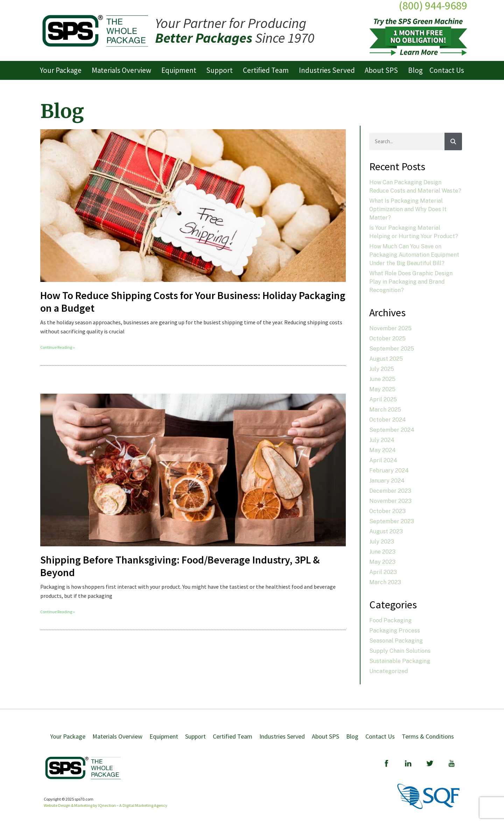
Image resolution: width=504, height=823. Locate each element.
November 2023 (390, 501)
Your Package (62, 70)
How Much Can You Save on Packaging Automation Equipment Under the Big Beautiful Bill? (414, 255)
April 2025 (383, 399)
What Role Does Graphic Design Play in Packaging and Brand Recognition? (411, 282)
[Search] (453, 141)
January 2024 (387, 481)
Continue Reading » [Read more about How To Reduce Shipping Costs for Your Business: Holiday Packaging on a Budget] (58, 347)
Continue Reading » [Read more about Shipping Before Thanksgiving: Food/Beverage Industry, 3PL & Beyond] (58, 612)
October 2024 (388, 420)
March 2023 (385, 582)
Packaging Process (395, 631)
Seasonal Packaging (396, 641)
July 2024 (382, 440)
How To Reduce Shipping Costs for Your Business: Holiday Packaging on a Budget (193, 302)
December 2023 (390, 491)
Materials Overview (123, 70)
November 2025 (390, 328)
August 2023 (386, 531)
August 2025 (386, 359)
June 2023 (382, 552)
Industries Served (329, 70)
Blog (415, 70)
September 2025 (392, 349)
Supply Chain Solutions (400, 651)
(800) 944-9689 (433, 6)
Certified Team (268, 70)
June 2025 (382, 379)
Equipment (181, 70)
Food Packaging (390, 620)
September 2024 (392, 430)
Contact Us (447, 70)
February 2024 (389, 471)
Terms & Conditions (428, 736)
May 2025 (382, 389)
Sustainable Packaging (400, 661)
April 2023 (383, 572)
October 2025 (387, 338)
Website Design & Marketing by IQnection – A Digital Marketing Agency (106, 805)
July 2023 (382, 542)
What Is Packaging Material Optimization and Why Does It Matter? (408, 209)
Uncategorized (388, 671)
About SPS (383, 70)
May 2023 (382, 562)
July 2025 (382, 369)
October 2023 (387, 511)
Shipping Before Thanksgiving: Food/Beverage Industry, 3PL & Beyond (180, 566)
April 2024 (383, 460)
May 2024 (383, 450)
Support (221, 70)
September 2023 (392, 521)
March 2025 (385, 410)
